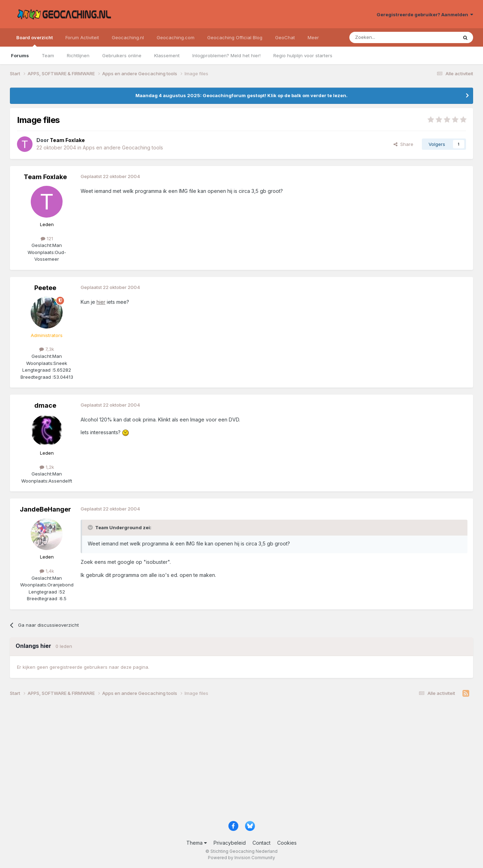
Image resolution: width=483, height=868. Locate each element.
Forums (20, 55)
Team (48, 55)
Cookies (287, 843)
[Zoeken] (382, 37)
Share (403, 144)
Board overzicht (34, 41)
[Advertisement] (222, 761)
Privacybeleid (230, 843)
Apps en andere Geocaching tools (123, 147)
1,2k (47, 467)
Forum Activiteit (82, 37)
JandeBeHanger (45, 509)
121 (47, 238)
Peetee (45, 288)
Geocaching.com (176, 37)
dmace (45, 405)
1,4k (47, 571)
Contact (261, 843)
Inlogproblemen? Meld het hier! (226, 55)
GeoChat (285, 37)
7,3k (47, 349)
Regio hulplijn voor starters (303, 55)
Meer (313, 37)
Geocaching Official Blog (235, 37)
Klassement (167, 55)
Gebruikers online (122, 55)
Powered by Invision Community (241, 858)
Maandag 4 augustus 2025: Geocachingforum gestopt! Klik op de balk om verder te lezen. (241, 95)
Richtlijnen (78, 55)
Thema (197, 843)
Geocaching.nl (128, 37)
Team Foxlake (45, 177)
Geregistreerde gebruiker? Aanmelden (425, 14)
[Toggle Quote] (91, 527)
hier (101, 302)
